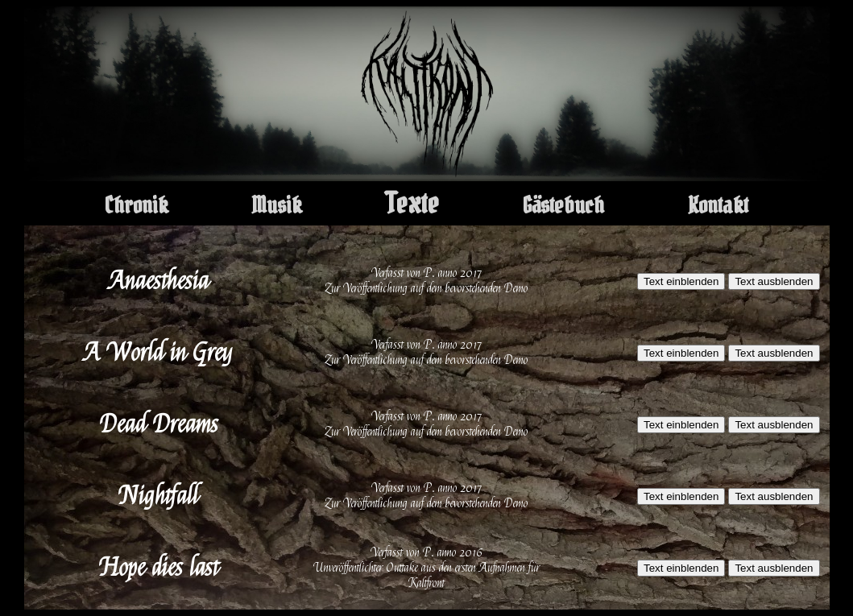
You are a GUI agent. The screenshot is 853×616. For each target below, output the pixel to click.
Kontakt (718, 205)
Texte (412, 203)
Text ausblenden (774, 281)
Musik (277, 205)
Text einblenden (681, 281)
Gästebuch (563, 205)
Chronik (137, 205)
